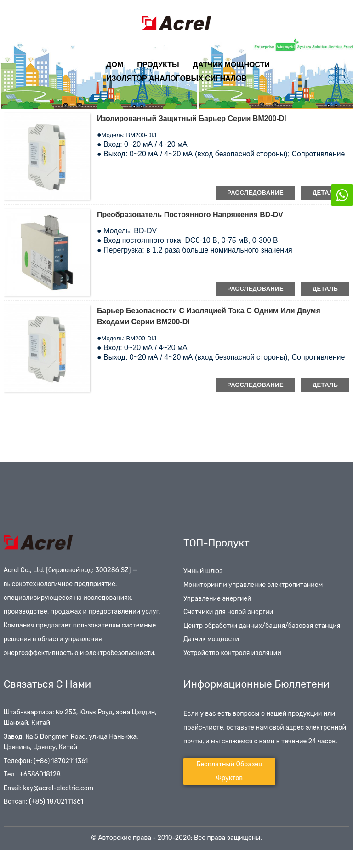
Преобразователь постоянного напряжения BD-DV (190, 215)
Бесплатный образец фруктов (229, 771)
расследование (255, 193)
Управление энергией (217, 599)
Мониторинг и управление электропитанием (253, 585)
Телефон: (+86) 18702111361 (46, 761)
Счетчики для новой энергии (228, 612)
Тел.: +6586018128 (32, 774)
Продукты (158, 65)
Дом (115, 65)
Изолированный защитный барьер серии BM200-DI (192, 118)
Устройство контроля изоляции (232, 653)
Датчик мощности (231, 65)
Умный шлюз (203, 571)
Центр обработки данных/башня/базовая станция (262, 626)
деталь (325, 193)
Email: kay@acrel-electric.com (48, 788)
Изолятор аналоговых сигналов (176, 78)
